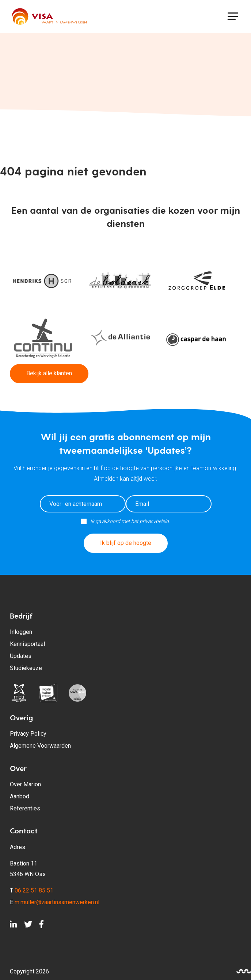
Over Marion (25, 784)
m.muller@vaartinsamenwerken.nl (57, 902)
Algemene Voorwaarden (40, 746)
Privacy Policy (28, 734)
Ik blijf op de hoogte (126, 543)
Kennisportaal (27, 644)
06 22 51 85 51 (34, 890)
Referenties (25, 808)
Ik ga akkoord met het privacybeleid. (130, 521)
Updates (21, 656)
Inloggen (21, 632)
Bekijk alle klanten (49, 373)
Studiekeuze (26, 668)
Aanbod (20, 796)
